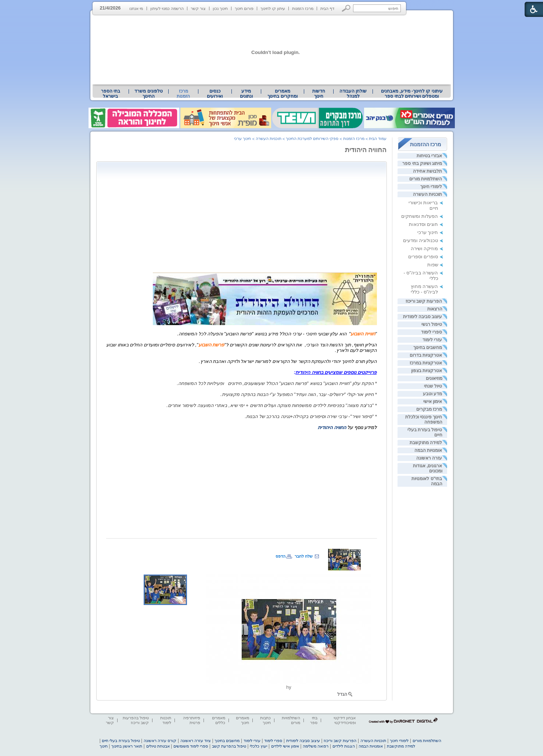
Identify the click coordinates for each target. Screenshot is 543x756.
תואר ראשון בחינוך (127, 746)
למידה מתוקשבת (426, 443)
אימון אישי (433, 402)
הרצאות (435, 309)
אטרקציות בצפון (427, 371)
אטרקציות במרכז (426, 363)
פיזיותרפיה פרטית (192, 720)
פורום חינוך (244, 8)
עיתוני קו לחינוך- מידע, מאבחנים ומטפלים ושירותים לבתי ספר (412, 94)
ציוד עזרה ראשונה (196, 741)
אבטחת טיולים (158, 746)
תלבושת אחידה (427, 171)
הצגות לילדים (344, 746)
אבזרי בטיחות (429, 156)
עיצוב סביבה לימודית (423, 317)
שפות (433, 265)
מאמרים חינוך (242, 720)
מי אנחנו (136, 8)
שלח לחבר (304, 556)
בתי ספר (314, 720)
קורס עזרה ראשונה (160, 741)
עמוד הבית (378, 138)
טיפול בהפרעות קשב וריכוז (136, 720)
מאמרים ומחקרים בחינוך (282, 94)
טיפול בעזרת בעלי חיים (121, 741)
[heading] (152, 323)
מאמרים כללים (219, 720)
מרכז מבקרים (429, 409)
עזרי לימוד (432, 340)
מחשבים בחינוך (428, 348)
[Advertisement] (315, 216)
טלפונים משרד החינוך (148, 94)
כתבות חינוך (265, 720)
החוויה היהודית (366, 150)
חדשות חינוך (319, 94)
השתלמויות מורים (426, 179)
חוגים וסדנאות (424, 224)
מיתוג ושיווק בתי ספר (422, 163)
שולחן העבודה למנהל (353, 94)
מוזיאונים (434, 378)
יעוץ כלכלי (258, 746)
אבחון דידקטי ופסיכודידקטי (345, 720)
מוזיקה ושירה (425, 249)
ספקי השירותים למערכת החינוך (312, 138)
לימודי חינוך (431, 187)
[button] (346, 8)
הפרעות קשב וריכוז (424, 301)
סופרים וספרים (423, 257)
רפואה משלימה (316, 746)
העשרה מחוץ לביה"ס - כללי (425, 289)
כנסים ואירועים (215, 94)
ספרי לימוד (431, 332)
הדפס (281, 556)
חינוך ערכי (428, 232)
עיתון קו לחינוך (273, 8)
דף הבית (327, 8)
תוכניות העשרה (427, 194)
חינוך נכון (220, 8)
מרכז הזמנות (303, 8)
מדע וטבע (432, 394)
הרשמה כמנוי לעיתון (167, 8)
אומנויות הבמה (428, 450)
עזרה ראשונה (429, 458)
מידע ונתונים (246, 94)
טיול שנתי (433, 386)
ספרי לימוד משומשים (191, 746)
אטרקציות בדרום (426, 355)
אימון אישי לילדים (285, 746)
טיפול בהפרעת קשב (229, 746)
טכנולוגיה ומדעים (421, 240)
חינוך (104, 746)
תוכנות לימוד (166, 720)
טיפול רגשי (432, 324)
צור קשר (198, 8)
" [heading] (376, 334)
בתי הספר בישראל (111, 94)
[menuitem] (412, 94)
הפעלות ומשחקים (420, 216)
